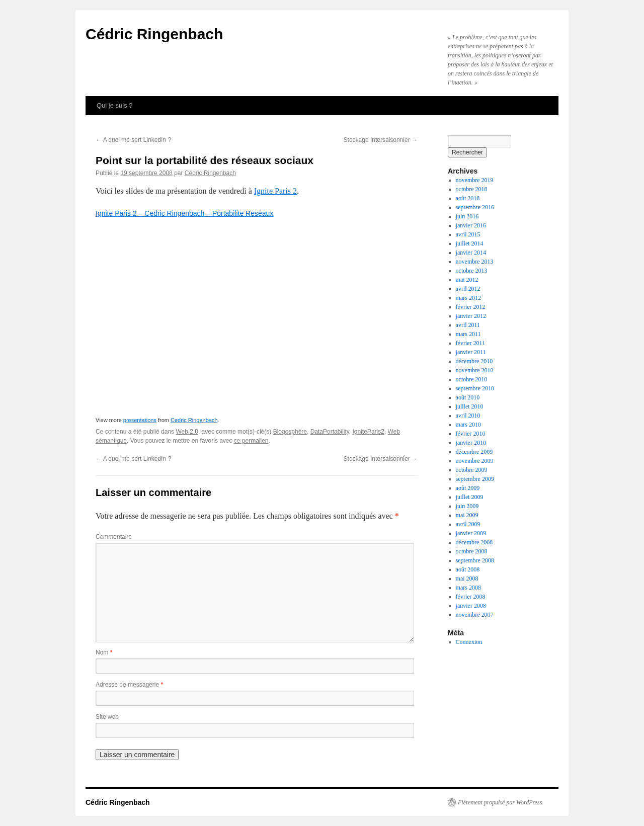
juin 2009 (467, 506)
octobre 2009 (472, 470)
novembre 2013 (475, 262)
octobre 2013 (472, 271)
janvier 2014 (471, 253)
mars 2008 (468, 588)
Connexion (469, 642)
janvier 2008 (471, 606)
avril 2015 (468, 234)
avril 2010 (468, 416)
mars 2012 (468, 298)
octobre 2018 (472, 189)
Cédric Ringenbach (154, 34)
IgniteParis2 (369, 432)
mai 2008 (467, 579)
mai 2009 (467, 515)
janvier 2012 (471, 316)
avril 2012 (468, 289)
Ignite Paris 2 (275, 191)
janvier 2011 (471, 352)
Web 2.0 (187, 432)
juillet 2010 (470, 406)
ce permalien (251, 441)
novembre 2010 (475, 370)
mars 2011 (468, 334)
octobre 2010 (472, 379)
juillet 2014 (470, 243)
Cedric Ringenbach (194, 420)
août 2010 (468, 397)
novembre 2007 (475, 615)
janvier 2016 (471, 225)
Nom (104, 652)
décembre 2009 (474, 452)
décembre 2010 (474, 361)
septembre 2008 (475, 560)
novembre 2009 (475, 461)
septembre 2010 (475, 388)
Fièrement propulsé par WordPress (500, 802)
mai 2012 (467, 280)
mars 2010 (468, 425)
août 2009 (468, 488)
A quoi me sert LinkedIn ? (133, 140)
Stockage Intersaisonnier (381, 140)
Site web (107, 717)
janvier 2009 (471, 533)
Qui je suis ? (115, 105)
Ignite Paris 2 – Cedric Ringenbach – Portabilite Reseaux (184, 213)
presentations (140, 420)
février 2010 (471, 434)
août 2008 (468, 569)
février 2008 (471, 597)
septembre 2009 (475, 479)
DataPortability (330, 432)
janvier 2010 (471, 443)
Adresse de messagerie (129, 685)
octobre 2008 (472, 551)
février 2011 (471, 343)
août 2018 (468, 198)
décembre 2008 (474, 542)
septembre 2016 (475, 207)
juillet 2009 (470, 497)
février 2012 (471, 307)
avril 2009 (468, 524)
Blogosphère (290, 432)
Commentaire (114, 537)
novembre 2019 (475, 180)
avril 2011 (468, 325)
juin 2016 (467, 216)
